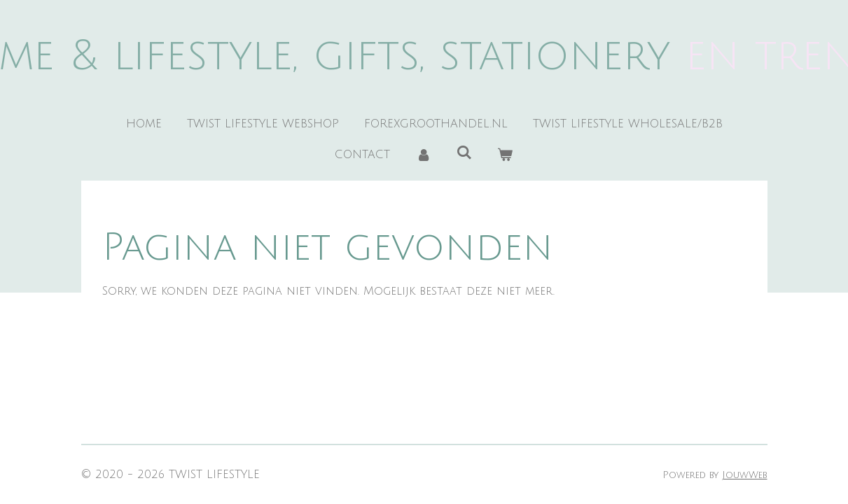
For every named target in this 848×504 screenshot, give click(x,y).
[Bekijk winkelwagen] (505, 155)
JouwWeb (745, 475)
